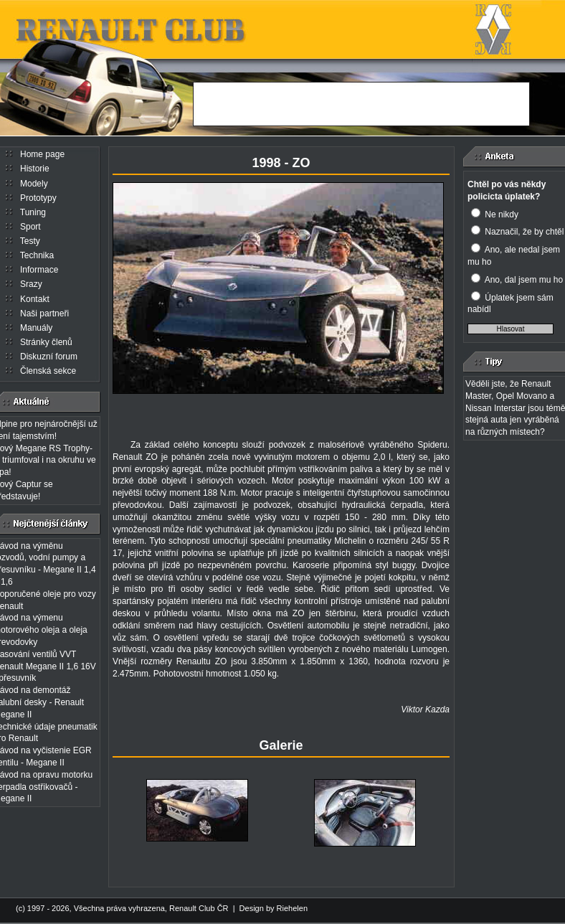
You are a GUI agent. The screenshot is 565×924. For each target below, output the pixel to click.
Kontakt (35, 299)
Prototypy (38, 198)
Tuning (33, 212)
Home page (42, 154)
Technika (37, 255)
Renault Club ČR (199, 908)
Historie (35, 169)
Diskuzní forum (49, 357)
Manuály (36, 328)
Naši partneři (44, 313)
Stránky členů (46, 342)
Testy (30, 241)
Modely (34, 184)
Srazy (31, 284)
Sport (30, 227)
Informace (39, 270)
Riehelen (292, 908)
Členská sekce (48, 371)
